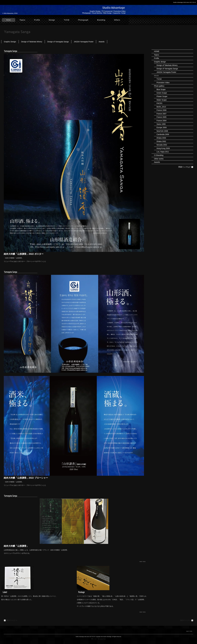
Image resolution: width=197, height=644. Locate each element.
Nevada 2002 (162, 145)
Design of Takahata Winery (32, 42)
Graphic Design (10, 42)
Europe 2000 (162, 127)
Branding (101, 20)
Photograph (83, 20)
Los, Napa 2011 (163, 152)
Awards (102, 42)
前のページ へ (11, 620)
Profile (37, 20)
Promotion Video (163, 83)
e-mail (94, 639)
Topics (22, 20)
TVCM (67, 20)
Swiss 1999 (161, 124)
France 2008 (162, 110)
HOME (157, 51)
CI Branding (159, 155)
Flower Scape (162, 96)
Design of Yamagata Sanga (58, 42)
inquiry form (102, 639)
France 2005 (162, 117)
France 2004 (162, 121)
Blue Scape (161, 89)
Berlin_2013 (161, 107)
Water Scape (162, 100)
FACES (159, 103)
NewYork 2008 (162, 131)
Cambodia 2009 (163, 134)
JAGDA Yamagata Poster (84, 42)
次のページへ (187, 620)
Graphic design (160, 62)
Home (9, 20)
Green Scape (162, 93)
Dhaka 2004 (161, 138)
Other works (159, 159)
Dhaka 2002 (161, 141)
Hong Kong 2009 (163, 148)
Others (117, 20)
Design (52, 20)
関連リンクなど (186, 167)
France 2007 (162, 114)
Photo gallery (159, 86)
